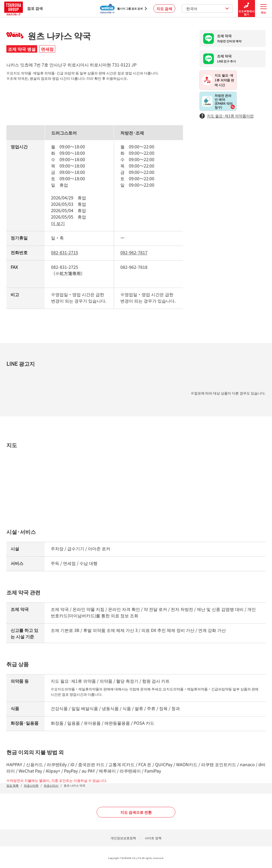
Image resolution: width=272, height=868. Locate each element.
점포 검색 (24, 8)
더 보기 (58, 223)
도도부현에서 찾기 (246, 9)
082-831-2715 (65, 252)
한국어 (208, 9)
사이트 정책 (153, 838)
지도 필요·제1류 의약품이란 (227, 116)
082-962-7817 (134, 252)
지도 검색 (164, 9)
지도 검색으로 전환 (136, 812)
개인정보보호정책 (123, 838)
